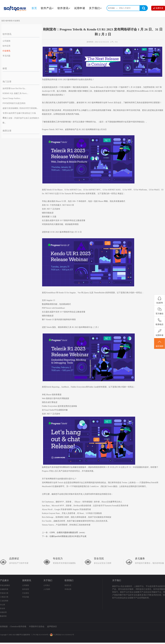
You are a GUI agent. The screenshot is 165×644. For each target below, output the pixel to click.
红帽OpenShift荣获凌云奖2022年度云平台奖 (68, 536)
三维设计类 (4, 597)
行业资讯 (16, 21)
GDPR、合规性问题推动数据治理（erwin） (68, 533)
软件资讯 (64, 8)
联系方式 (68, 585)
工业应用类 (4, 601)
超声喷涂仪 (52, 627)
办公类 (2, 605)
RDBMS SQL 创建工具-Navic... (15, 93)
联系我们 (69, 580)
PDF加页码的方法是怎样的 (14, 103)
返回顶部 (159, 344)
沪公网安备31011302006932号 (62, 635)
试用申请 (80, 8)
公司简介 (47, 585)
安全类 (2, 608)
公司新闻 (6, 41)
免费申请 (158, 8)
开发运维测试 (5, 585)
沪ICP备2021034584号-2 (41, 635)
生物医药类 (4, 589)
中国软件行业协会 (37, 627)
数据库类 (3, 616)
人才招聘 (47, 589)
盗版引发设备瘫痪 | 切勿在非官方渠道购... (20, 108)
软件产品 (47, 8)
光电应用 (3, 612)
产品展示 (4, 580)
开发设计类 (4, 593)
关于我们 (95, 8)
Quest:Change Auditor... (12, 98)
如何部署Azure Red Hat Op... (14, 88)
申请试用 (68, 589)
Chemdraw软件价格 (18, 627)
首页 (34, 8)
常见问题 (6, 56)
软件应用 (6, 46)
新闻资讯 (27, 580)
